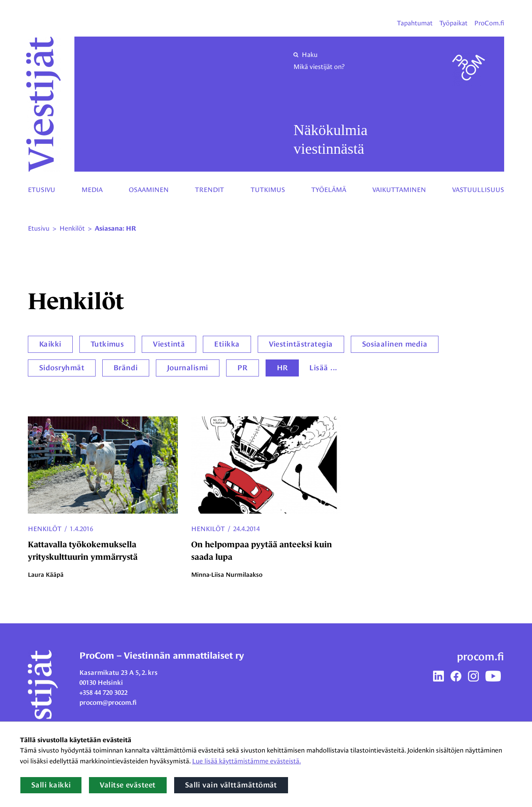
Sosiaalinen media (395, 344)
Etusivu (42, 190)
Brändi (126, 368)
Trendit (209, 190)
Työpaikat (453, 23)
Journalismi (188, 368)
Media (92, 190)
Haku (305, 55)
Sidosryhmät (62, 368)
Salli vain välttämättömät (231, 785)
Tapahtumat (415, 23)
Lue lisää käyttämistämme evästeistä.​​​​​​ (246, 761)
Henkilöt (45, 529)
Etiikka (227, 344)
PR (243, 368)
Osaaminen (149, 190)
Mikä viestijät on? (319, 67)
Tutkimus (268, 190)
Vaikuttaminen (399, 190)
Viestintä (169, 344)
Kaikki (50, 344)
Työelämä (329, 190)
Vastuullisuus (478, 190)
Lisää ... (323, 368)
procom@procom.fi (108, 702)
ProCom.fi (489, 23)
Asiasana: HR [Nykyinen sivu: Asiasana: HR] (115, 229)
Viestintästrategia (301, 344)
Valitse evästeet (128, 785)
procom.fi (480, 657)
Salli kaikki (51, 785)
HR (282, 368)
